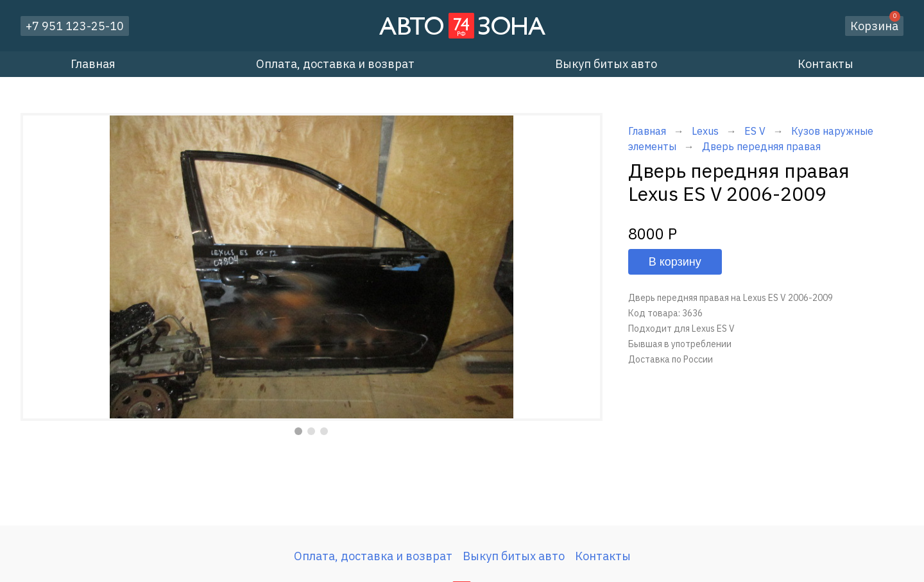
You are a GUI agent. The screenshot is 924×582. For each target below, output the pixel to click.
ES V (755, 131)
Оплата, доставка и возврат (335, 64)
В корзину (675, 262)
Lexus (705, 131)
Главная (93, 64)
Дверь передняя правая (761, 146)
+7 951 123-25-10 (75, 26)
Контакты (826, 64)
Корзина (875, 25)
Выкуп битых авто (606, 64)
